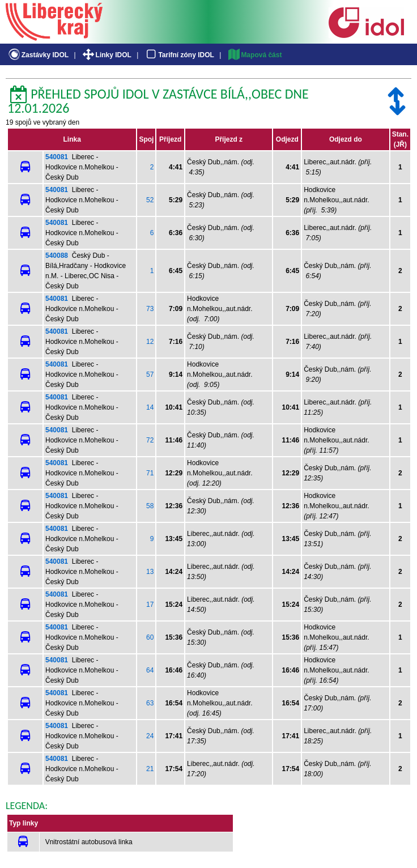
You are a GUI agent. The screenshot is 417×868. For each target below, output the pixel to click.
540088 (57, 256)
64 (150, 670)
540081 (57, 157)
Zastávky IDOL (38, 55)
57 (150, 375)
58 (150, 506)
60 (150, 637)
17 (150, 605)
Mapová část (254, 55)
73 (150, 309)
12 (150, 342)
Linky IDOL (106, 55)
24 (150, 736)
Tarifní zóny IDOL (179, 55)
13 (150, 572)
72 (150, 440)
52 (150, 200)
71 (150, 473)
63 (150, 703)
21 (150, 769)
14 (150, 407)
